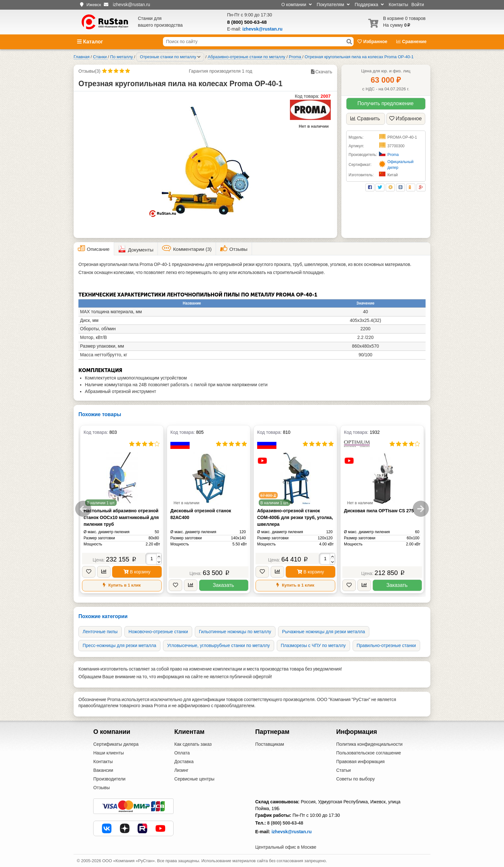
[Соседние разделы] (199, 57)
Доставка (184, 762)
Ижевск (94, 5)
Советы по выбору (355, 779)
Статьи (343, 770)
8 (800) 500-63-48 (247, 22)
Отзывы (101, 788)
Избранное (373, 41)
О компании (297, 5)
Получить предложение (386, 103)
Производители (109, 779)
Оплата (182, 753)
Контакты (398, 5)
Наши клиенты (108, 753)
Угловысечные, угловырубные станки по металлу (219, 645)
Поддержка (369, 5)
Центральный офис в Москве (286, 847)
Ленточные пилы (100, 632)
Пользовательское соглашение (369, 753)
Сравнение (411, 41)
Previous (83, 509)
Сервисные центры (194, 779)
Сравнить (365, 119)
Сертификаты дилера (116, 744)
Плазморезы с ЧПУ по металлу (313, 645)
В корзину (137, 572)
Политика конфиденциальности (369, 744)
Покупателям (333, 5)
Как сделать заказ (193, 744)
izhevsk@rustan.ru (292, 832)
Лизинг (181, 770)
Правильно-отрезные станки (386, 645)
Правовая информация (360, 762)
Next (421, 509)
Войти (418, 5)
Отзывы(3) (89, 71)
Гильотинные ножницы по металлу (235, 632)
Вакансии (103, 770)
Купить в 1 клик (122, 585)
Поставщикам (270, 744)
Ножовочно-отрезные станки (158, 632)
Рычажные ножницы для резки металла (324, 632)
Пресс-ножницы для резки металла (119, 645)
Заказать (223, 585)
